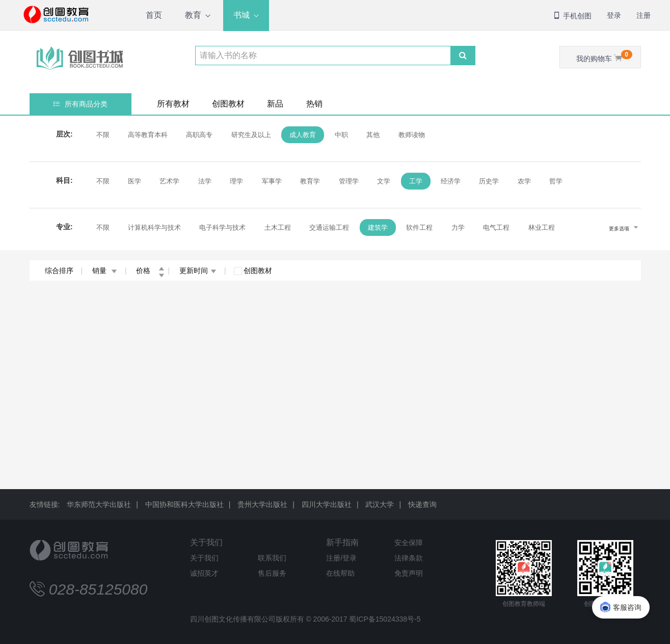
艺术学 (169, 181)
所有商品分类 (80, 104)
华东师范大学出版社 (99, 504)
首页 (154, 15)
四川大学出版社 (327, 504)
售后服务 (272, 573)
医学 (135, 181)
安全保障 (409, 543)
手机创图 (572, 16)
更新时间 (198, 271)
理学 (236, 181)
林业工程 (542, 227)
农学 (524, 181)
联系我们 (272, 558)
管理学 (349, 181)
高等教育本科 (148, 135)
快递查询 (422, 504)
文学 (384, 181)
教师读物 (412, 135)
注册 (644, 15)
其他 (373, 135)
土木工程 (278, 227)
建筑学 (378, 227)
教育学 (310, 181)
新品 (275, 104)
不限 (103, 135)
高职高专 (199, 135)
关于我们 (206, 542)
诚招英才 (204, 573)
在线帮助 (340, 573)
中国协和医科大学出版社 (184, 504)
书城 (242, 15)
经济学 (451, 181)
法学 (205, 181)
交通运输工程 (329, 227)
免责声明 (409, 573)
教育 (193, 15)
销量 (105, 271)
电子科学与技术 (222, 227)
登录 (614, 15)
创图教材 (228, 104)
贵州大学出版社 (262, 504)
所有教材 (173, 104)
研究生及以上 (251, 135)
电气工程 (496, 227)
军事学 (272, 181)
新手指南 (342, 542)
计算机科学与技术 (154, 227)
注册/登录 (341, 558)
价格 (150, 271)
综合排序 (59, 271)
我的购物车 (604, 56)
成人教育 (303, 135)
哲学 (556, 181)
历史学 (489, 181)
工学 (416, 181)
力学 (458, 227)
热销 (314, 104)
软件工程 (419, 227)
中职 (341, 135)
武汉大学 (380, 504)
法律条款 (409, 558)
